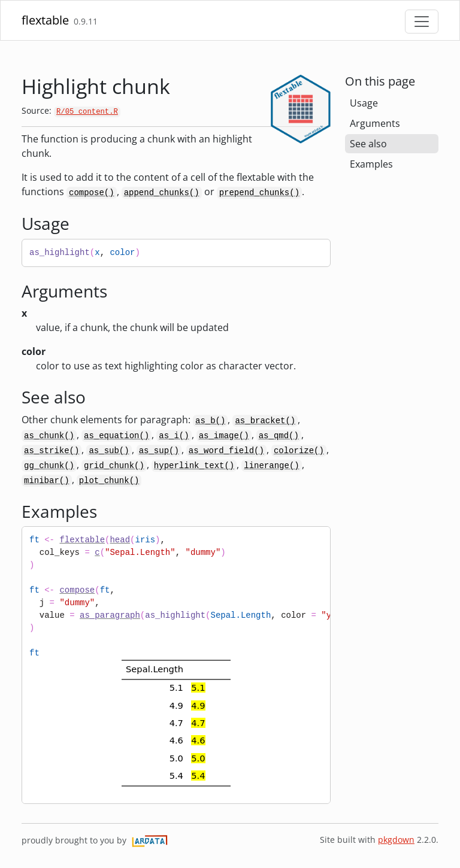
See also (368, 144)
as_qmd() (279, 436)
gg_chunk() (49, 466)
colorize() (299, 451)
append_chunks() (162, 193)
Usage (364, 103)
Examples (371, 164)
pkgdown (396, 840)
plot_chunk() (109, 481)
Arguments (375, 123)
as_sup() (159, 451)
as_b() (210, 421)
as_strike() (52, 451)
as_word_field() (226, 451)
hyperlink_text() (194, 466)
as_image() (224, 436)
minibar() (47, 481)
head (120, 540)
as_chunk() (49, 436)
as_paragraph (110, 615)
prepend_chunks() (259, 193)
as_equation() (116, 436)
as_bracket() (265, 421)
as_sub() (109, 451)
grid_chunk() (114, 466)
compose (77, 590)
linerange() (271, 466)
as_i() (174, 436)
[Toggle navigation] (422, 22)
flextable (45, 20)
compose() (92, 193)
